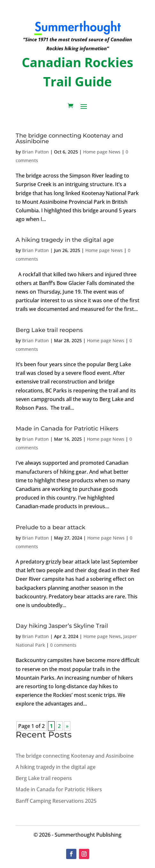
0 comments (63, 645)
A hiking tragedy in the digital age (65, 240)
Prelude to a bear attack (50, 527)
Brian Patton (35, 152)
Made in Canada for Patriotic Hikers (67, 429)
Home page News (102, 152)
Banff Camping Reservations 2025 (56, 801)
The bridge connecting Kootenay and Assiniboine (69, 138)
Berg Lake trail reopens (49, 330)
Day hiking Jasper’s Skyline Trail (62, 626)
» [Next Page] (67, 726)
